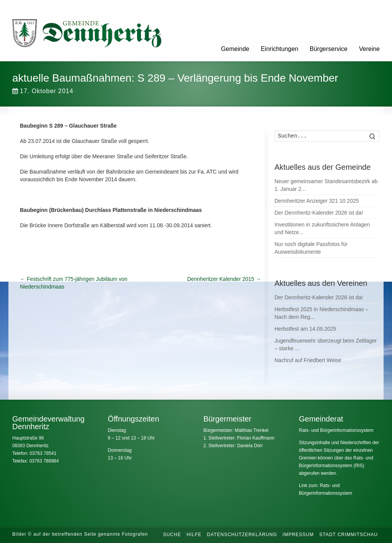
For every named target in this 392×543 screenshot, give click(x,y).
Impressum (298, 535)
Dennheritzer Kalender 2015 (224, 279)
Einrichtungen (279, 49)
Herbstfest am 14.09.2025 (305, 329)
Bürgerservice (329, 49)
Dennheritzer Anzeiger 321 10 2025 (317, 201)
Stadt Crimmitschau (349, 535)
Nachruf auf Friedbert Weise (308, 360)
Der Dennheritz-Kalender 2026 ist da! (319, 213)
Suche (172, 535)
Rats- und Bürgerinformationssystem (336, 430)
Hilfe (194, 535)
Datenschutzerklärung (242, 535)
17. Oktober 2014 (43, 91)
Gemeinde (235, 49)
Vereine (369, 49)
